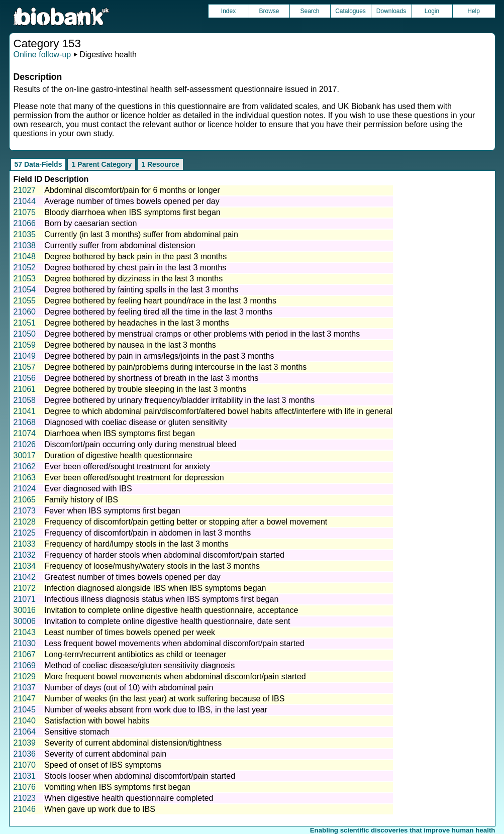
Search (310, 11)
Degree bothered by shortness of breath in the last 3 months (151, 378)
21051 (25, 323)
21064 (25, 732)
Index (228, 11)
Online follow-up (42, 55)
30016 (25, 610)
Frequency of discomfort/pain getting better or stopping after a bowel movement (186, 522)
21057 (25, 367)
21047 (25, 699)
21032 (25, 555)
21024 (25, 489)
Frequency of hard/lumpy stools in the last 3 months (136, 544)
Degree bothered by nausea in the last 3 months (130, 345)
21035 (25, 234)
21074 (25, 433)
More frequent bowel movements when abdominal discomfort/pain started (175, 676)
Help (474, 11)
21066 (25, 223)
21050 (25, 334)
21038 (25, 245)
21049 (25, 356)
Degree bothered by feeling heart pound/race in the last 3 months (160, 301)
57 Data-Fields (38, 164)
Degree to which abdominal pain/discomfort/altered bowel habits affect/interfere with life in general (218, 411)
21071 (25, 599)
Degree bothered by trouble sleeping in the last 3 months (145, 389)
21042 (25, 577)
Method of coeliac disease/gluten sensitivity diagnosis (139, 665)
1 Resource (160, 164)
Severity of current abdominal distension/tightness (133, 743)
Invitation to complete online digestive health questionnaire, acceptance (171, 610)
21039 (25, 743)
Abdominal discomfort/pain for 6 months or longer (132, 190)
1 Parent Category (102, 164)
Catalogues (350, 11)
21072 (25, 588)
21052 (25, 268)
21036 (25, 754)
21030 (25, 643)
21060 (25, 312)
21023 (25, 798)
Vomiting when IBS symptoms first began (117, 787)
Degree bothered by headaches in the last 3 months (136, 323)
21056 (25, 378)
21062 (25, 466)
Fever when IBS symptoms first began (112, 511)
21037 (25, 688)
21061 (25, 389)
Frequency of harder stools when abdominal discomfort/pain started (164, 555)
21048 (25, 256)
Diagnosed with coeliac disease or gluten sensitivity (136, 422)
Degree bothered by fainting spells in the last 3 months (141, 290)
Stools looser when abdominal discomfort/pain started (140, 776)
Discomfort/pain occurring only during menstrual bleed (140, 444)
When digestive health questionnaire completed (129, 798)
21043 (25, 632)
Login (432, 11)
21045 (25, 710)
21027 (25, 190)
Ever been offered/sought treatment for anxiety (127, 466)
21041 (25, 411)
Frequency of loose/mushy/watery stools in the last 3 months (152, 566)
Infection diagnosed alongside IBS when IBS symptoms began (155, 588)
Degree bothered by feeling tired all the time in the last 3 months (158, 312)
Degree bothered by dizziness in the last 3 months (133, 279)
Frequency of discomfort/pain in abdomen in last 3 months (147, 533)
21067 (25, 654)
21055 (25, 301)
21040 (25, 721)
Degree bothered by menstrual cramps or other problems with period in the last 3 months (202, 334)
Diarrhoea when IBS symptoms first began (120, 433)
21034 (25, 566)
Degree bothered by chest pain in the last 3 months (135, 268)
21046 (25, 809)
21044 (25, 201)
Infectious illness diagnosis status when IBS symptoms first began (161, 599)
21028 (25, 522)
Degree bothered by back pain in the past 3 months (135, 256)
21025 (25, 533)
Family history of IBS (81, 500)
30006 (25, 621)
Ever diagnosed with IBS (88, 489)
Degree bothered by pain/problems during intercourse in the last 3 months (175, 367)
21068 (25, 422)
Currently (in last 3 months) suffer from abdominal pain (141, 234)
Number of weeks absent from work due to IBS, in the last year (156, 710)
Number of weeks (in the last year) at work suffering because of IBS (164, 699)
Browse (269, 11)
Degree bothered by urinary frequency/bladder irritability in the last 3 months (179, 400)
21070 (25, 765)
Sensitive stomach (77, 732)
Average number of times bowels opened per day (132, 201)
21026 (25, 444)
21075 (25, 212)
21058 (25, 400)
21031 (25, 776)
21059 (25, 345)
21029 (25, 676)
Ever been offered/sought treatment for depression (134, 478)
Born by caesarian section (90, 223)
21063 (25, 478)
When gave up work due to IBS (100, 809)
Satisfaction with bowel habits (97, 721)
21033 (25, 544)
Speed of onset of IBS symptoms (103, 765)
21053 (25, 279)
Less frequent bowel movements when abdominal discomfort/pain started (174, 643)
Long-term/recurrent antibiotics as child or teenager (135, 654)
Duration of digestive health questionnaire (118, 455)
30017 (25, 455)
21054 (25, 290)
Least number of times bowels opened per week (130, 632)
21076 (25, 787)
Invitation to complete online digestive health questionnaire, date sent (167, 621)
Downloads (391, 11)
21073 (25, 511)
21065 (25, 500)
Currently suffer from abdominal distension (120, 245)
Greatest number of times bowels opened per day (132, 577)
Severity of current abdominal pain (105, 754)
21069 (25, 665)
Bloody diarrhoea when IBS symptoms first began (132, 212)
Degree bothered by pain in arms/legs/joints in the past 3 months (159, 356)
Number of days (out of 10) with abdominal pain (129, 688)
